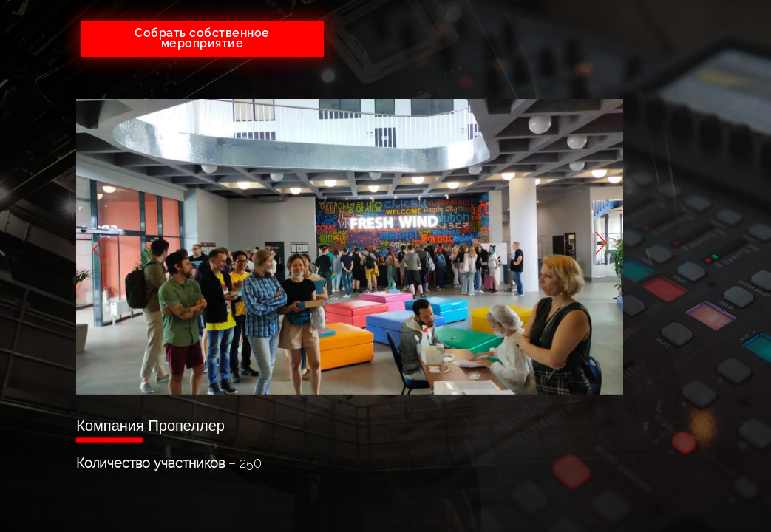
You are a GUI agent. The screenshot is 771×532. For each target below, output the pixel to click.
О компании (690, 111)
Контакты (690, 259)
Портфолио (690, 200)
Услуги (690, 141)
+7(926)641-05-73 (416, 33)
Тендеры (690, 170)
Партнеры (690, 229)
